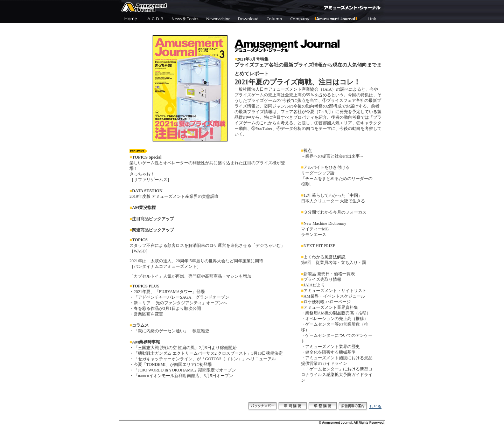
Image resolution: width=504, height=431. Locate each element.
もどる (375, 406)
